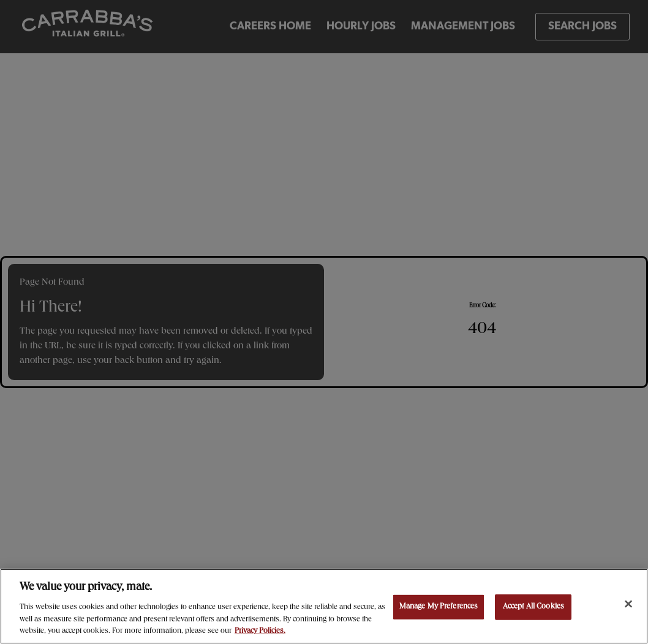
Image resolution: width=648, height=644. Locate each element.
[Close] (628, 604)
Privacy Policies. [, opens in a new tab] (260, 631)
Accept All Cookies (533, 607)
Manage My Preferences (439, 607)
